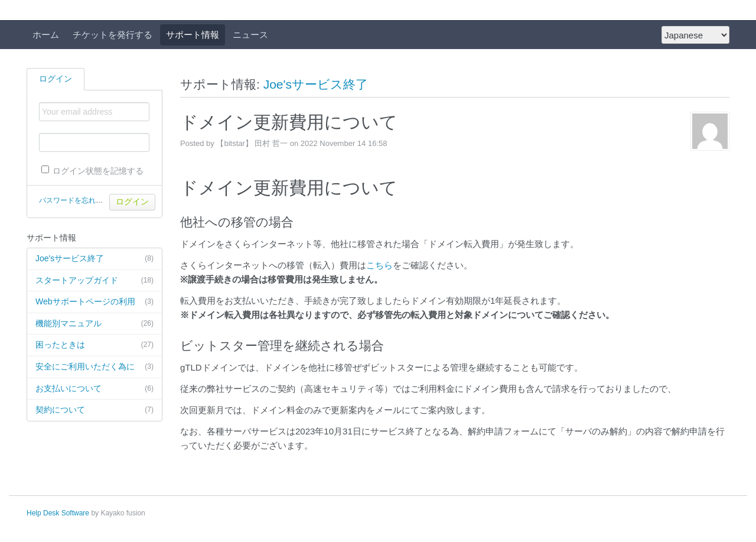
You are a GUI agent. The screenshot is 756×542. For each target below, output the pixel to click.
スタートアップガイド (94, 281)
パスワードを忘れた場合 (78, 200)
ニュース (250, 35)
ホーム (46, 35)
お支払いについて (94, 389)
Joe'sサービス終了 (94, 259)
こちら (379, 265)
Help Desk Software (58, 513)
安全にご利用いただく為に (94, 367)
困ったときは (94, 345)
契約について (94, 410)
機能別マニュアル (94, 324)
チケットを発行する (113, 35)
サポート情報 (193, 35)
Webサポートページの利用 (94, 302)
